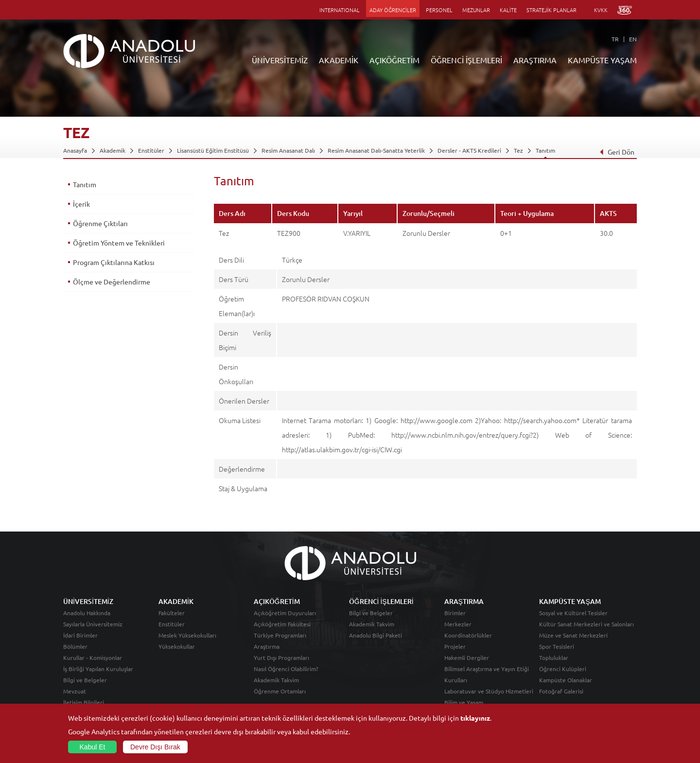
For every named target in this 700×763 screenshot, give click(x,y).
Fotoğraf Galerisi (561, 691)
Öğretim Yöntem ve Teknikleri (119, 243)
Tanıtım (545, 150)
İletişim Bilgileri (84, 702)
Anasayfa (75, 150)
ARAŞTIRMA (535, 60)
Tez (518, 150)
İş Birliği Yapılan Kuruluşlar (98, 669)
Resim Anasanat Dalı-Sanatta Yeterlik (376, 150)
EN (633, 39)
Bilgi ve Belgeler (85, 680)
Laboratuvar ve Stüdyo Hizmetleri (489, 691)
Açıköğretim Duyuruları (285, 613)
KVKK (601, 10)
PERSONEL (439, 10)
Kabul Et (93, 747)
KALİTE (508, 10)
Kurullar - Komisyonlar (93, 657)
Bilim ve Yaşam (464, 702)
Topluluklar (554, 657)
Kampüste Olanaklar (566, 680)
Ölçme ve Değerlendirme (112, 282)
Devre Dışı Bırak (155, 747)
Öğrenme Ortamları (280, 691)
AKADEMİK (339, 60)
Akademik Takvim (276, 680)
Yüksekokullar (177, 646)
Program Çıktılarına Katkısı (114, 262)
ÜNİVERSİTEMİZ (280, 60)
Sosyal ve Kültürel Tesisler (573, 613)
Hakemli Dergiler (467, 657)
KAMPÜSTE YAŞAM (602, 60)
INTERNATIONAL (340, 10)
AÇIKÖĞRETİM (394, 60)
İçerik (81, 204)
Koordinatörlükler (468, 635)
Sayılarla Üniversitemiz (93, 624)
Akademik (113, 150)
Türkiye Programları (280, 635)
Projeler (455, 646)
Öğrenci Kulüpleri (563, 669)
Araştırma (267, 646)
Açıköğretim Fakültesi (282, 624)
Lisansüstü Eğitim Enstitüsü (213, 150)
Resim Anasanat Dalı (288, 150)
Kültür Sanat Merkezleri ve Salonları (586, 624)
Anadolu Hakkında (87, 613)
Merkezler (458, 624)
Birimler (455, 613)
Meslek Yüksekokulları (187, 635)
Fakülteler (172, 613)
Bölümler (75, 646)
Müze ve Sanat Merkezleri (573, 635)
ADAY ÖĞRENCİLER (393, 10)
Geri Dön (617, 152)
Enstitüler (151, 150)
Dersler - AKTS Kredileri (469, 150)
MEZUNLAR (476, 10)
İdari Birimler (80, 635)
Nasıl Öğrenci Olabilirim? (286, 669)
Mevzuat (75, 691)
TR (615, 39)
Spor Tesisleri (557, 646)
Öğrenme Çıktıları (100, 223)
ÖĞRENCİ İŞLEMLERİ (466, 60)
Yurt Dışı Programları (281, 657)
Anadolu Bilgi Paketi (376, 635)
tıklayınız (475, 718)
